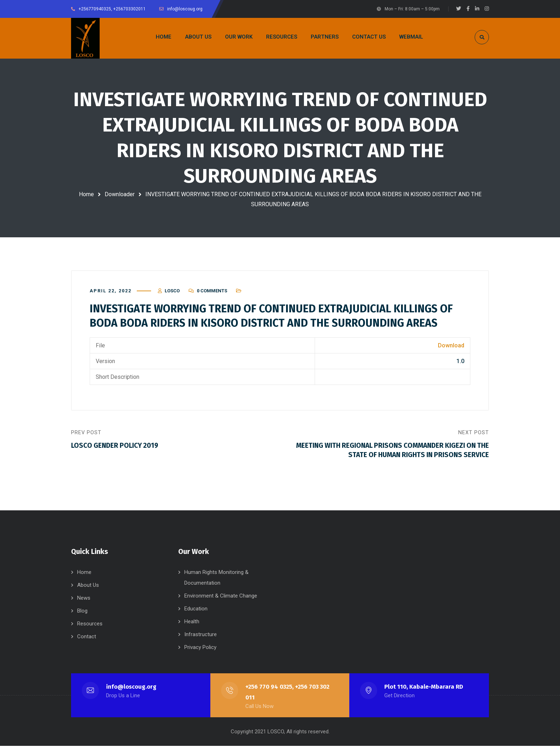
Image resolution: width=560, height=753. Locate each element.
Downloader (120, 194)
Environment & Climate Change (221, 603)
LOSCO (172, 294)
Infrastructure (201, 641)
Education (196, 616)
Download (451, 348)
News (84, 605)
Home (86, 194)
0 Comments (212, 294)
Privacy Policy (200, 654)
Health (192, 629)
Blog (82, 618)
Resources (90, 631)
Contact (87, 644)
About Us (88, 592)
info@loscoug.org (131, 694)
